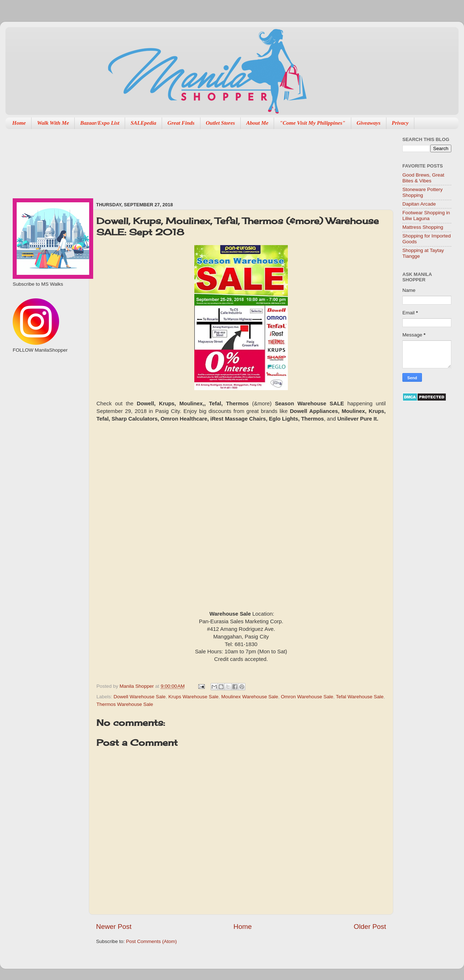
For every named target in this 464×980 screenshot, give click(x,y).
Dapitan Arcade (419, 204)
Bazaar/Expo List (100, 123)
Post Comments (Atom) (152, 941)
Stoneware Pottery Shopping (422, 192)
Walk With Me (53, 123)
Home (19, 123)
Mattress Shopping (423, 227)
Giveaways (369, 123)
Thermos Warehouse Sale (125, 704)
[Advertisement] (132, 162)
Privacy (400, 123)
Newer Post (114, 927)
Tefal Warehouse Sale (360, 697)
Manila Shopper (137, 686)
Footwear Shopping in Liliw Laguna (426, 216)
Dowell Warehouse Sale (140, 697)
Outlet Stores (220, 123)
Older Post (370, 927)
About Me (257, 123)
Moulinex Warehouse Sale (250, 697)
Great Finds (181, 123)
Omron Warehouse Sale (307, 697)
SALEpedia (143, 123)
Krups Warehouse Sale (193, 697)
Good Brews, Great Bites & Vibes (423, 178)
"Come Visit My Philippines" (312, 123)
